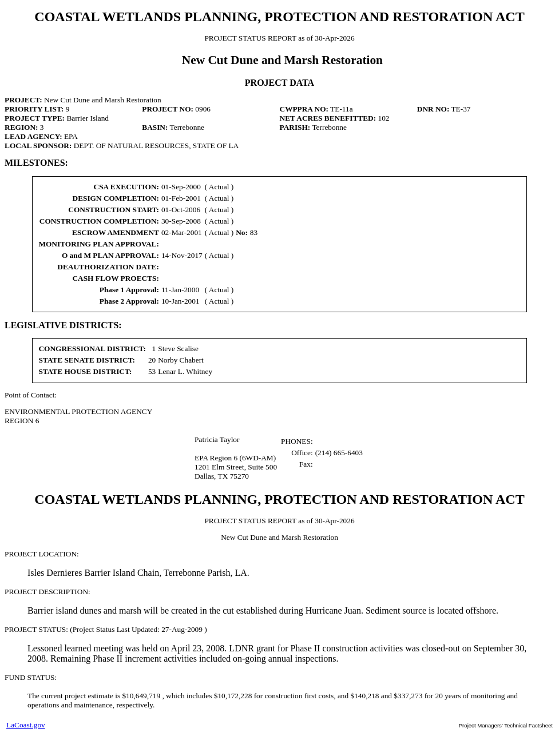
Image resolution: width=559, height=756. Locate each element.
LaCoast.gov (26, 725)
